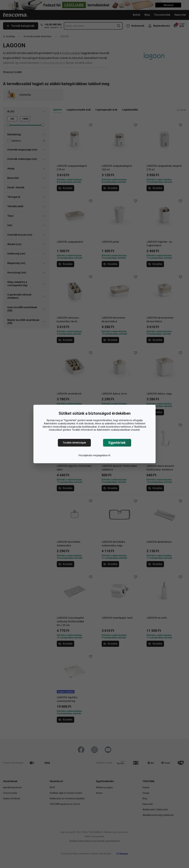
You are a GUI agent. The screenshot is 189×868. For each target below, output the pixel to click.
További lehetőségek (74, 443)
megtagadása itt (102, 455)
